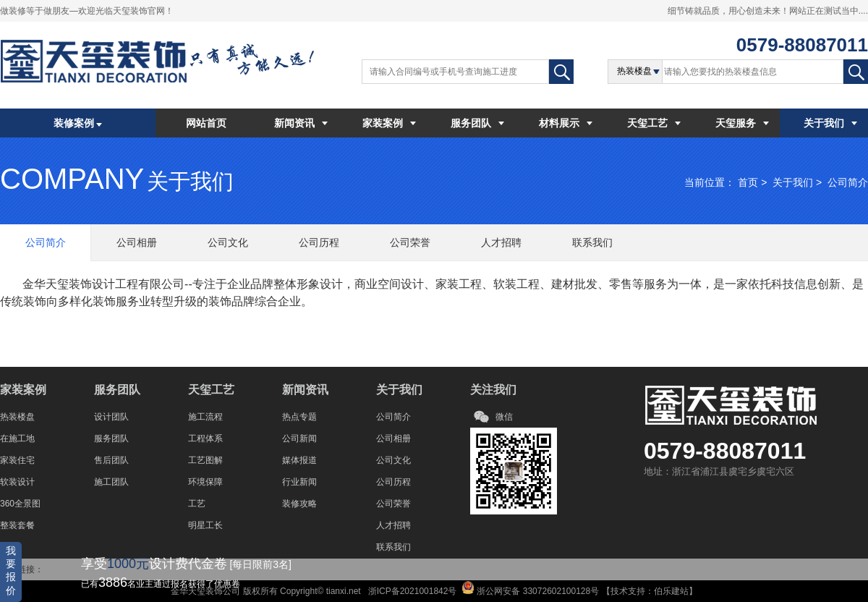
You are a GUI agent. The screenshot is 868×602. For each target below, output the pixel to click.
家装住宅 (17, 460)
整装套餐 (17, 525)
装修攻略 (299, 504)
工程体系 (205, 438)
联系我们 (393, 547)
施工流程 (205, 417)
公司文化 (393, 460)
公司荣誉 (393, 504)
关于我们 (830, 123)
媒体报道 (299, 460)
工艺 (197, 504)
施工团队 (111, 482)
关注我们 (493, 390)
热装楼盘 (17, 417)
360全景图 (20, 504)
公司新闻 (299, 438)
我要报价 (11, 571)
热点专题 (299, 417)
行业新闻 (299, 482)
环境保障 (205, 482)
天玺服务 (742, 123)
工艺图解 (205, 460)
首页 (748, 182)
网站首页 (206, 123)
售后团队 (111, 460)
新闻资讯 (301, 123)
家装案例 (389, 123)
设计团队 (111, 417)
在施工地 (17, 438)
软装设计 (17, 482)
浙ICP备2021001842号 (411, 591)
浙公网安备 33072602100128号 (537, 591)
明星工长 (205, 525)
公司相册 (393, 438)
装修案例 (78, 123)
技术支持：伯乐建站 (650, 591)
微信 (504, 417)
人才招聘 (393, 525)
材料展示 (566, 123)
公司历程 (393, 482)
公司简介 (848, 182)
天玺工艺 (654, 123)
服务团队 (477, 123)
